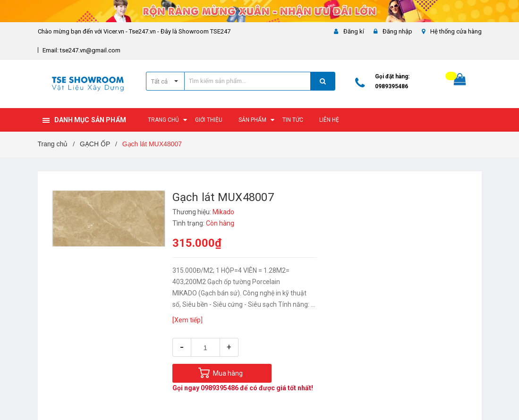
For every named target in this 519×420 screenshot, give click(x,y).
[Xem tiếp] (187, 320)
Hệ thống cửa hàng (456, 31)
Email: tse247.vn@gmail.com (81, 50)
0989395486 (391, 86)
